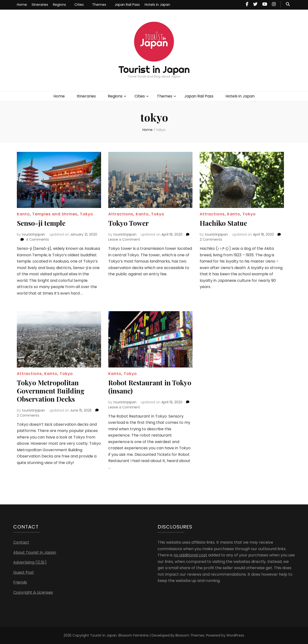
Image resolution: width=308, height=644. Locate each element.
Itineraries (40, 5)
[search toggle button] (288, 4)
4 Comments (37, 239)
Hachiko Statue (223, 223)
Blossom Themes (190, 635)
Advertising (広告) (30, 562)
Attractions (121, 214)
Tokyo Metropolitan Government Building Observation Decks (51, 391)
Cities (79, 5)
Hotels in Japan (157, 5)
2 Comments (211, 239)
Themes (99, 5)
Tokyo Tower (128, 223)
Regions (59, 5)
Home (22, 5)
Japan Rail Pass (127, 5)
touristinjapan (33, 234)
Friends (20, 582)
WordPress (235, 635)
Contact (21, 542)
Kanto (23, 214)
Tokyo (87, 214)
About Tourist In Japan (35, 552)
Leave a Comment (124, 239)
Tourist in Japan (154, 69)
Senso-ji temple (41, 223)
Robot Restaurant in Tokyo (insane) (150, 387)
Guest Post (24, 572)
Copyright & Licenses (33, 592)
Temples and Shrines (55, 214)
